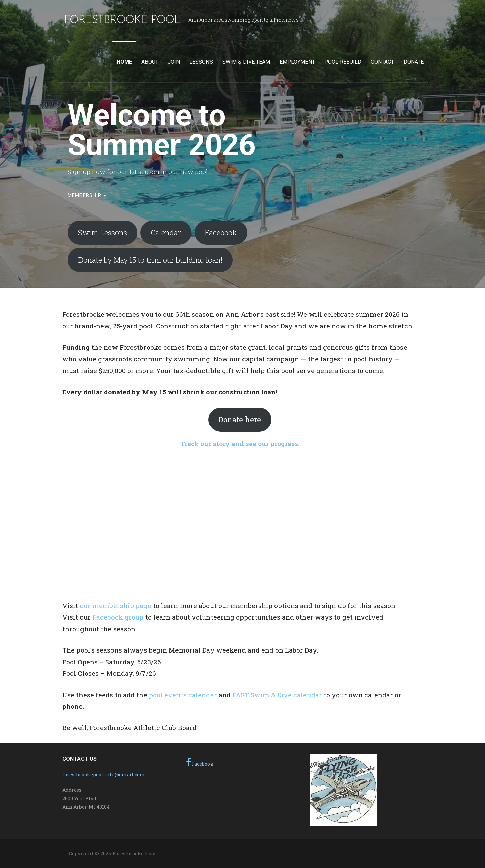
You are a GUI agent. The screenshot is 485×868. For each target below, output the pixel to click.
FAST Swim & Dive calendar (277, 695)
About (150, 62)
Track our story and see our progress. (240, 444)
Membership (85, 195)
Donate (414, 62)
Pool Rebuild (343, 62)
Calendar (166, 232)
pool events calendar (183, 695)
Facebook (221, 232)
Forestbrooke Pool (122, 20)
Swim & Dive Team (246, 62)
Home (124, 62)
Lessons (201, 62)
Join (174, 62)
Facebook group (118, 617)
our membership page (116, 606)
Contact (382, 62)
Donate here (240, 419)
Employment (297, 62)
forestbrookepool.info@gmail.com (104, 775)
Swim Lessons (103, 232)
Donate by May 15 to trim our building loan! (150, 260)
